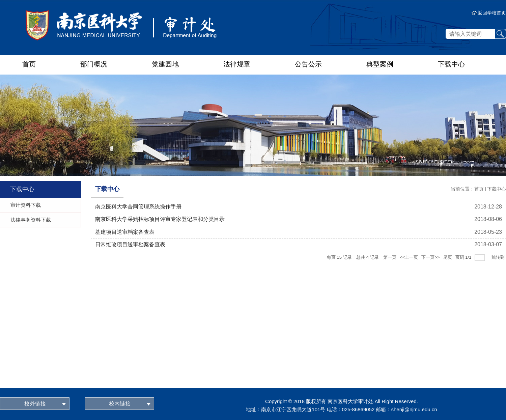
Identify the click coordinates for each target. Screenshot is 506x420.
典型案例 (380, 64)
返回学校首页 (492, 13)
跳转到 (499, 257)
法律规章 (237, 64)
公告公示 (308, 64)
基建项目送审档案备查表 (125, 232)
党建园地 (165, 64)
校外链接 (35, 404)
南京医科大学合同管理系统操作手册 (138, 207)
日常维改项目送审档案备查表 (130, 244)
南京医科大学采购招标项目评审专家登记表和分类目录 (160, 219)
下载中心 (451, 64)
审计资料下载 (26, 205)
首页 (29, 64)
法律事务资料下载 (31, 220)
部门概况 (94, 64)
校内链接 (120, 404)
